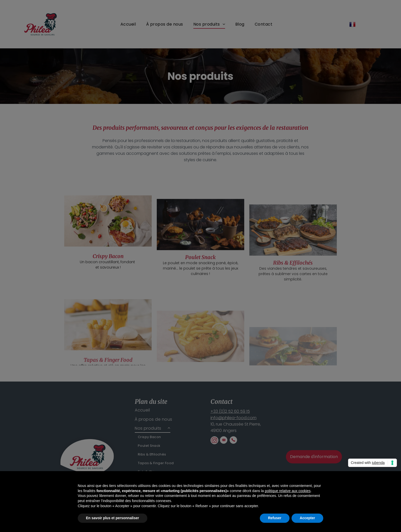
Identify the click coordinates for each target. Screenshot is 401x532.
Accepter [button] (307, 518)
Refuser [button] (275, 518)
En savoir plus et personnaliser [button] (113, 518)
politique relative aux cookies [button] (288, 491)
